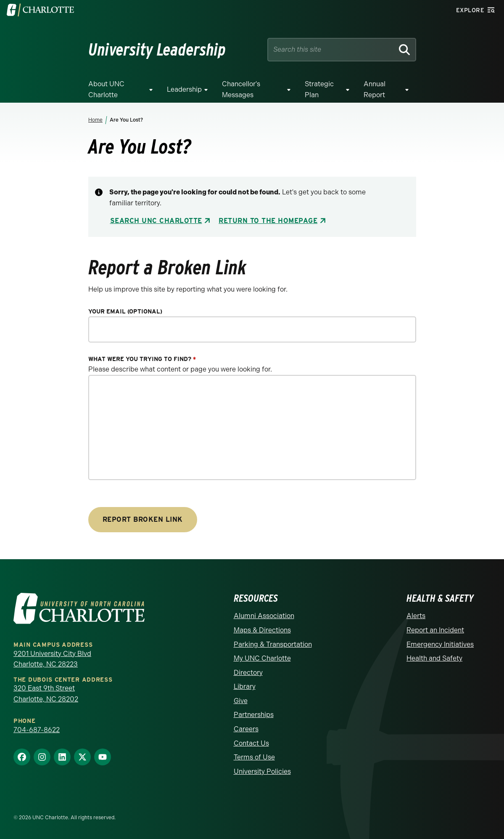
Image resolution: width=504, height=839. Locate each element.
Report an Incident (435, 630)
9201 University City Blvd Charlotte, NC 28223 (52, 659)
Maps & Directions (262, 630)
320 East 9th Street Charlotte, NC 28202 (46, 694)
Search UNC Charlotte (156, 221)
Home (95, 120)
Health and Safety (434, 658)
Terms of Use (254, 757)
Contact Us (251, 743)
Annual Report (375, 89)
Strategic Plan (319, 89)
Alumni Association (264, 616)
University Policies (262, 771)
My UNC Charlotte (262, 658)
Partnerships (254, 715)
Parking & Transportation (273, 644)
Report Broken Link (143, 519)
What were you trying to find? (142, 359)
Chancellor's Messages (241, 89)
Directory (248, 673)
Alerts (416, 616)
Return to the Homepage (268, 221)
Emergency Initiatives (440, 644)
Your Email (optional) (125, 312)
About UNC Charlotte (106, 89)
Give (241, 701)
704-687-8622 (37, 730)
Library (245, 686)
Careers (246, 729)
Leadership (184, 89)
